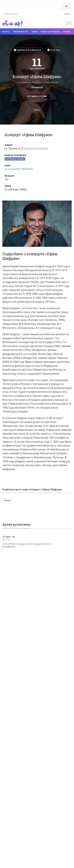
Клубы (67, 31)
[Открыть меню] (69, 23)
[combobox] (33, 6)
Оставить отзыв (37, 96)
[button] (69, 203)
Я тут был (54, 50)
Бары (34, 31)
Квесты (6, 31)
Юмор (37, 110)
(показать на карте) (36, 148)
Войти (68, 14)
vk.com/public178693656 (19, 169)
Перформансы (21, 31)
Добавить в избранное (27, 50)
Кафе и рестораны (50, 31)
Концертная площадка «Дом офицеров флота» (27, 544)
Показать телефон (15, 159)
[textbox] (33, 4)
